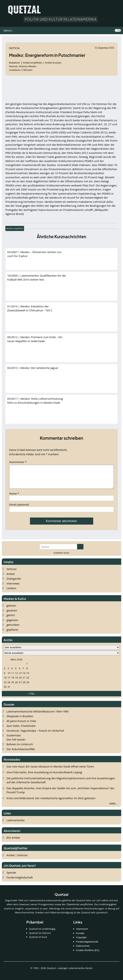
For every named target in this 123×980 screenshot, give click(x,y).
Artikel (11, 578)
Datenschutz (83, 950)
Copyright (81, 942)
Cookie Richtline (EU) (88, 955)
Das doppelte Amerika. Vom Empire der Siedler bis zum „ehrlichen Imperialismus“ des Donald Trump (60, 795)
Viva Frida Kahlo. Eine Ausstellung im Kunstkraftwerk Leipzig (44, 777)
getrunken (13, 629)
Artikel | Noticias (17, 859)
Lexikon (11, 592)
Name (14, 498)
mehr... (113, 808)
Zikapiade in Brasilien (20, 720)
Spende (11, 877)
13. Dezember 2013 (104, 48)
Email (19, 509)
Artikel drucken (53, 63)
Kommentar (18, 462)
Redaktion (15, 63)
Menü (7, 30)
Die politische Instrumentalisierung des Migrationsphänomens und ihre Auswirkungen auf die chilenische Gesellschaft (61, 785)
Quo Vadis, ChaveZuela (21, 730)
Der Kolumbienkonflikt (21, 753)
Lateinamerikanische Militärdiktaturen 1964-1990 (37, 716)
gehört (11, 619)
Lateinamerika (16, 825)
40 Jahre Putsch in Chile (21, 725)
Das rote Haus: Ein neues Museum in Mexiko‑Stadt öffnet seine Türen (50, 771)
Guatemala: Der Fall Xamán (16, 742)
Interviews (13, 588)
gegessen (12, 624)
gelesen (11, 610)
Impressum (82, 933)
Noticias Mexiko (28, 66)
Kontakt (80, 938)
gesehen (12, 615)
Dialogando (14, 583)
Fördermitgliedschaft (20, 882)
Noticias (12, 573)
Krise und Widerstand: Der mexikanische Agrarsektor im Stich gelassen (51, 802)
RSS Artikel (13, 842)
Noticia (14, 48)
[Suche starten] (80, 551)
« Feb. (32, 698)
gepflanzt (12, 634)
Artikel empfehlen (33, 63)
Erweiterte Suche (62, 557)
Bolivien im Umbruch (20, 748)
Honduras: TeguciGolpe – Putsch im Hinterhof (35, 735)
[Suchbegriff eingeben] (58, 551)
